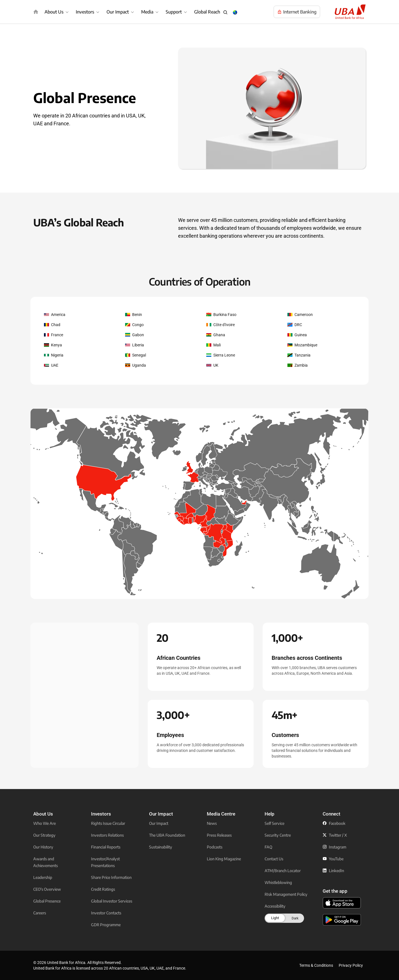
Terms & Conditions (316, 965)
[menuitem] (57, 12)
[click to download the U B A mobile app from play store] (342, 920)
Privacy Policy (351, 965)
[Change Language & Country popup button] (235, 12)
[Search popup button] (225, 12)
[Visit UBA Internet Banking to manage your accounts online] (297, 12)
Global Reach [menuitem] (207, 12)
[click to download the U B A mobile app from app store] (342, 903)
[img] (36, 12)
